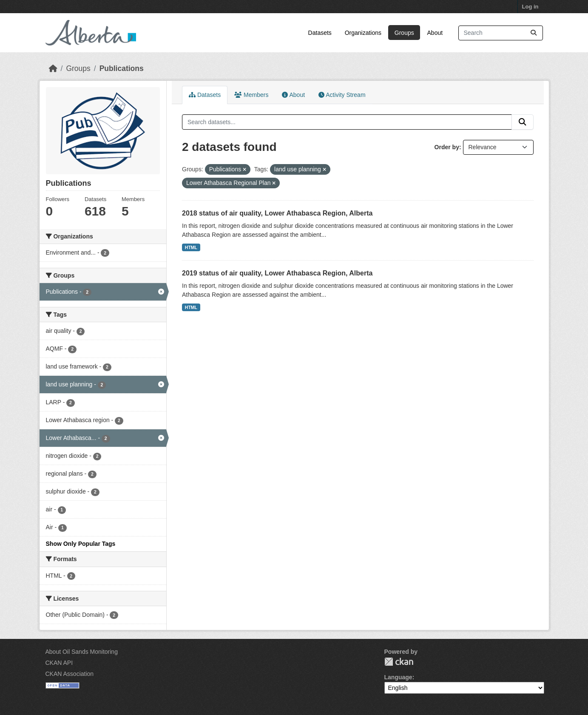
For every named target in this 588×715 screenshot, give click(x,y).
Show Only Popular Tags (81, 544)
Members (251, 95)
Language (398, 677)
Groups (404, 33)
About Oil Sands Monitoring (82, 652)
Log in (530, 7)
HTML (191, 247)
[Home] (53, 68)
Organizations (363, 33)
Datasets (320, 33)
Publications (122, 68)
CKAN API (59, 663)
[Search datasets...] (501, 33)
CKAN (399, 662)
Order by (447, 147)
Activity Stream (342, 95)
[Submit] (534, 33)
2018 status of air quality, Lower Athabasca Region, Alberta (277, 213)
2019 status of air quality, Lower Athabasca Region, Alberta (277, 273)
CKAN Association (70, 674)
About (435, 33)
